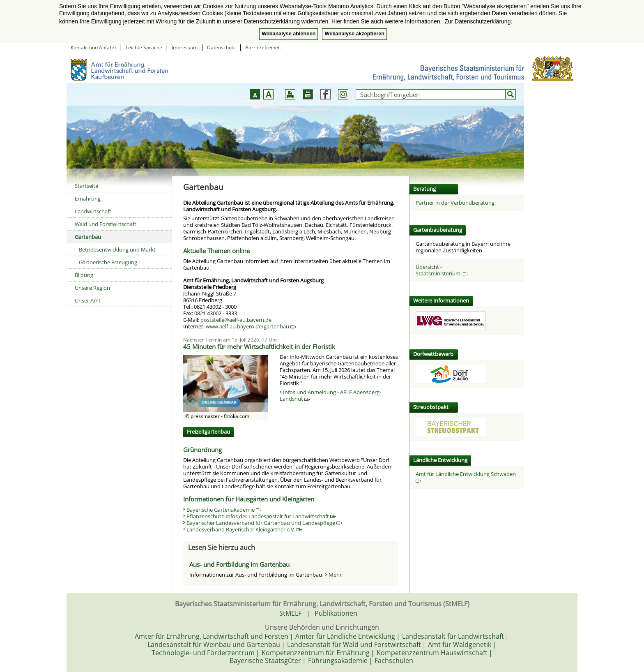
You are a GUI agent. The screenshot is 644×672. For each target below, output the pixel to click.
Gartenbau (88, 237)
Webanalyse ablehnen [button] (289, 34)
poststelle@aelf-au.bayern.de (236, 320)
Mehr (335, 575)
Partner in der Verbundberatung (455, 203)
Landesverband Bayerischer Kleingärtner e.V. (244, 529)
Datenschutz (221, 47)
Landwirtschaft (93, 211)
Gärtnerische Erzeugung (108, 262)
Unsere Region (92, 288)
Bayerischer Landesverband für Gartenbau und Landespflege (264, 523)
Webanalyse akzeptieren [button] (354, 34)
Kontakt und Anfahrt (93, 47)
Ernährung (88, 199)
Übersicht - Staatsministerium (442, 270)
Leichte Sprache (144, 47)
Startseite (86, 186)
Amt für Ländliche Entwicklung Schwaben (467, 477)
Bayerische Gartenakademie (224, 510)
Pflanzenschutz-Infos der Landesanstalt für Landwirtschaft (261, 516)
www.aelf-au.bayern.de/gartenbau (251, 326)
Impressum (185, 47)
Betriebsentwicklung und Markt (117, 249)
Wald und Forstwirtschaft (106, 224)
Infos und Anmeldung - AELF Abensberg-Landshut (330, 395)
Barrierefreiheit (263, 47)
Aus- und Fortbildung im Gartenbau (239, 564)
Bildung (84, 275)
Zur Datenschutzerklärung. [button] (478, 21)
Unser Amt (88, 300)
